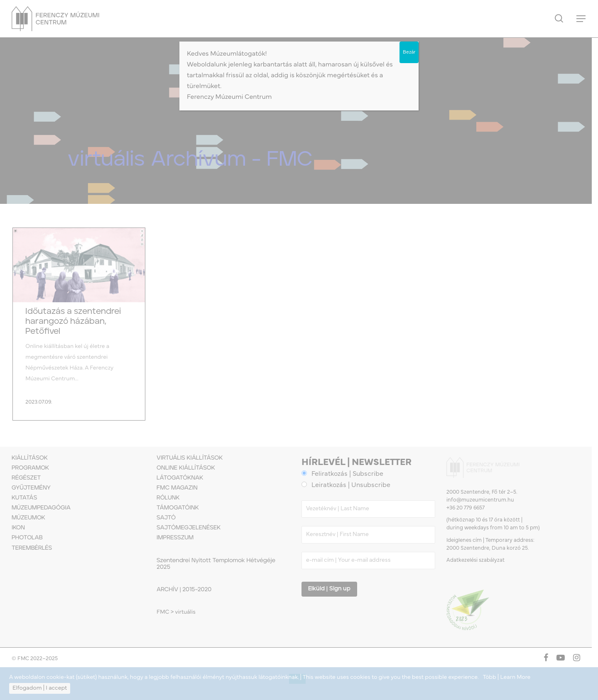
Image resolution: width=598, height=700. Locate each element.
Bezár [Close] (409, 52)
